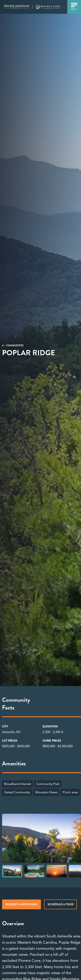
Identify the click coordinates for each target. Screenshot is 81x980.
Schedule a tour (60, 904)
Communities (15, 345)
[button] (77, 838)
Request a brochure (21, 904)
